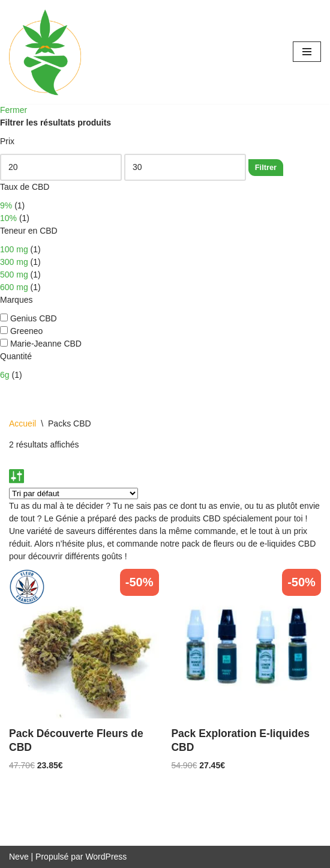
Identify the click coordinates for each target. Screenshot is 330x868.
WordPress (106, 857)
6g (5, 375)
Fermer (13, 110)
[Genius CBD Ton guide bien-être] (45, 52)
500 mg (14, 275)
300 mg (14, 262)
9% (6, 205)
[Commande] (73, 493)
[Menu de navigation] (307, 52)
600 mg (14, 287)
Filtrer (266, 167)
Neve (19, 857)
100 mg (14, 249)
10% (8, 218)
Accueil (22, 423)
